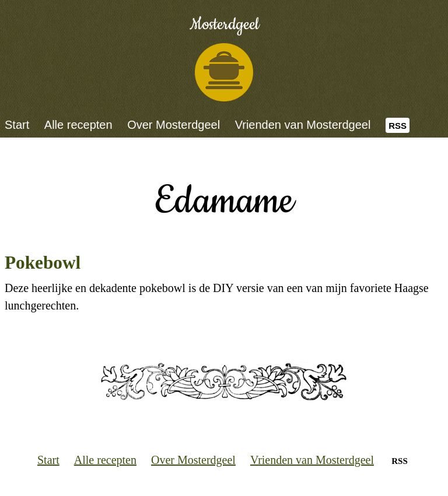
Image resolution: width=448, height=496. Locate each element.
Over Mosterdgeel (174, 125)
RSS (398, 126)
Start (17, 125)
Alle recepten (78, 125)
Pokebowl (43, 263)
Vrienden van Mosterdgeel (303, 125)
